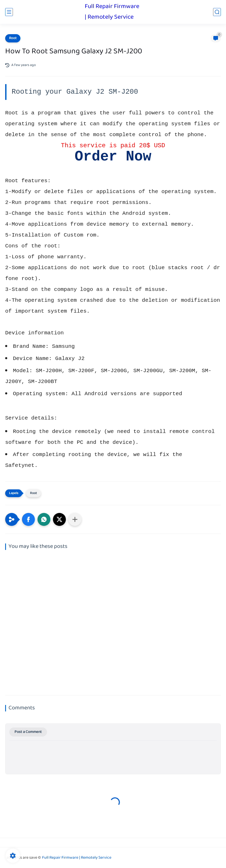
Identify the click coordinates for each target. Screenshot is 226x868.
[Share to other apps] (75, 519)
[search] (217, 12)
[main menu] (9, 12)
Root (13, 38)
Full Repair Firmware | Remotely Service (112, 12)
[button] (28, 519)
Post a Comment (28, 732)
